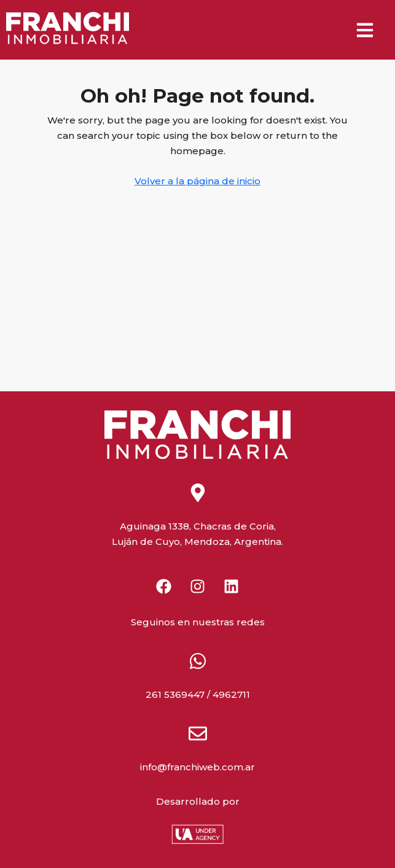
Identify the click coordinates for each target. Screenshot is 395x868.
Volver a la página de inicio (197, 181)
